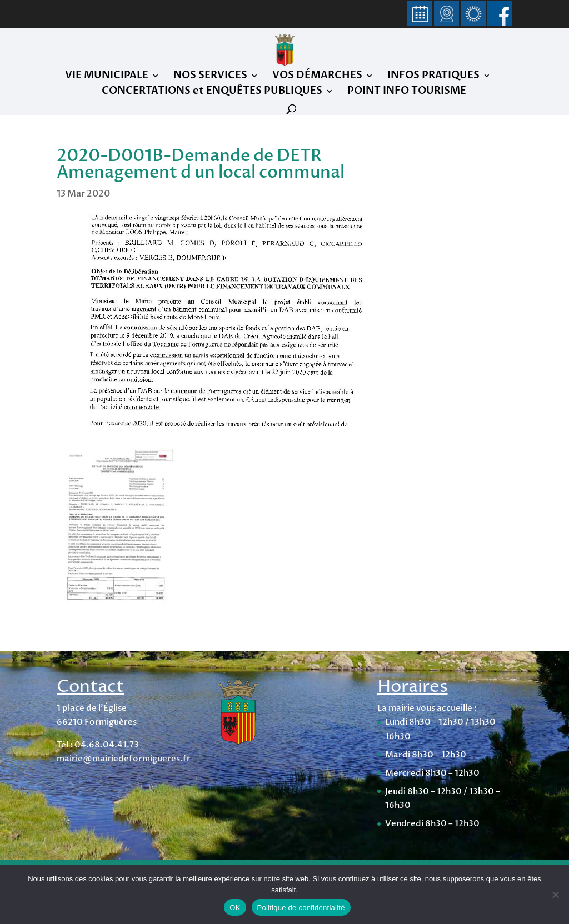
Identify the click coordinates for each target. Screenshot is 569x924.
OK (235, 908)
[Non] (555, 895)
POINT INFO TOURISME (407, 92)
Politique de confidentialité (301, 908)
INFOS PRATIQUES (433, 77)
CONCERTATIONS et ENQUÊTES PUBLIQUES (212, 92)
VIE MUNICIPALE (107, 77)
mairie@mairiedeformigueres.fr (124, 759)
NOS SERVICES (210, 77)
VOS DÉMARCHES (317, 77)
